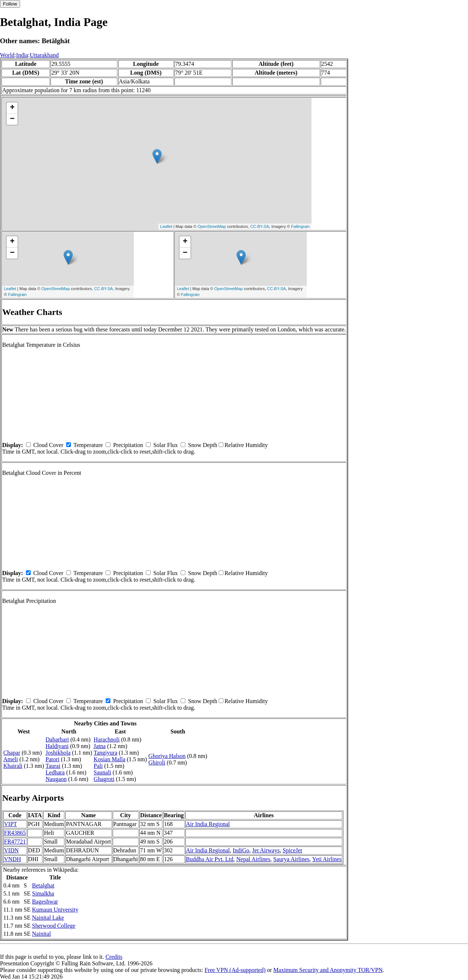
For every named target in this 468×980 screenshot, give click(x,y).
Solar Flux (165, 445)
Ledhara (55, 772)
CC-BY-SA (260, 226)
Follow (10, 4)
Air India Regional (208, 824)
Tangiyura (105, 753)
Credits (114, 957)
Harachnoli (107, 739)
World (7, 55)
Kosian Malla (110, 759)
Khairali (13, 766)
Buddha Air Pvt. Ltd (210, 859)
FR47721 (15, 842)
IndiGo (241, 850)
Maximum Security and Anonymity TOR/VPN (328, 970)
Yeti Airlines (327, 859)
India (22, 55)
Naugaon (56, 779)
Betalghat (43, 885)
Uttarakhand (44, 55)
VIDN (11, 850)
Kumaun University (55, 910)
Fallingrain (300, 226)
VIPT (11, 824)
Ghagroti (104, 779)
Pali (98, 766)
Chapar (12, 753)
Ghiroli (157, 763)
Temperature (88, 445)
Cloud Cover (48, 445)
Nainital (42, 934)
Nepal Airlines (253, 859)
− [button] (12, 119)
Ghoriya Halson (167, 756)
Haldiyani (57, 746)
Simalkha (43, 893)
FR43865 (15, 833)
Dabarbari (57, 739)
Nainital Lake (48, 918)
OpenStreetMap (212, 226)
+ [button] (12, 108)
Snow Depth (203, 445)
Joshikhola (58, 753)
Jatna (100, 746)
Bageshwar (45, 902)
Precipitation (128, 445)
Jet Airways (266, 850)
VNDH (12, 859)
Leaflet (166, 226)
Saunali (102, 772)
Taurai (53, 766)
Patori (53, 759)
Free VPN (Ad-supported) (235, 970)
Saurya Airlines (291, 859)
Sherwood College (54, 926)
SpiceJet (292, 850)
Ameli (11, 759)
